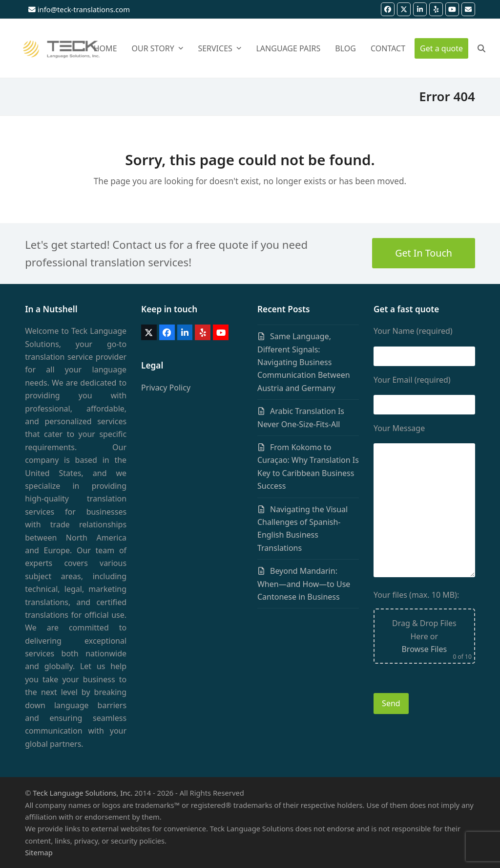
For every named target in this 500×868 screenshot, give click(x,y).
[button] (481, 48)
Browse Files (424, 649)
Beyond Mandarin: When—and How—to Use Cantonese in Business (304, 584)
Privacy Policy (166, 388)
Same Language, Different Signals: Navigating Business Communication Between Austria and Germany (304, 362)
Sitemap (39, 852)
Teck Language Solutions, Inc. (83, 793)
